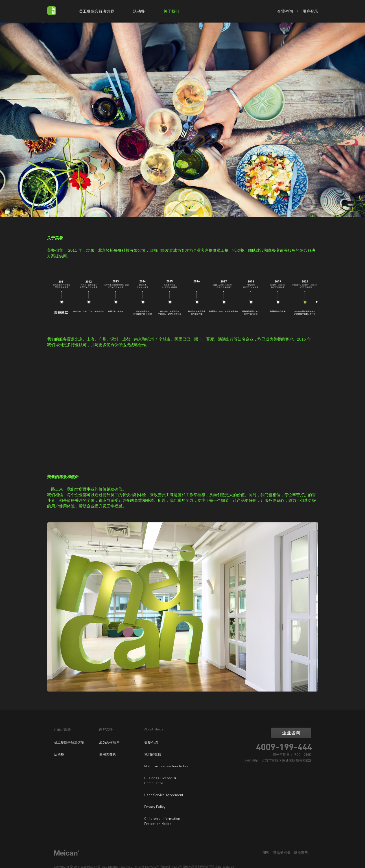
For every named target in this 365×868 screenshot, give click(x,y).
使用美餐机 (108, 754)
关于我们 (171, 11)
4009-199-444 (284, 747)
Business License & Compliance (160, 780)
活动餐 (139, 11)
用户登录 (310, 11)
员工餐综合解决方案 (97, 11)
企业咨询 (285, 11)
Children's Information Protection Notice (162, 821)
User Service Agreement (164, 795)
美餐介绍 (151, 742)
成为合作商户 (109, 742)
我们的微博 (153, 754)
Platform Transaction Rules (166, 766)
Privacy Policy (155, 807)
